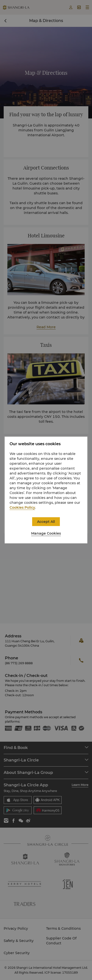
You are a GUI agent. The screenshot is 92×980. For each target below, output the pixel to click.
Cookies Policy (22, 507)
